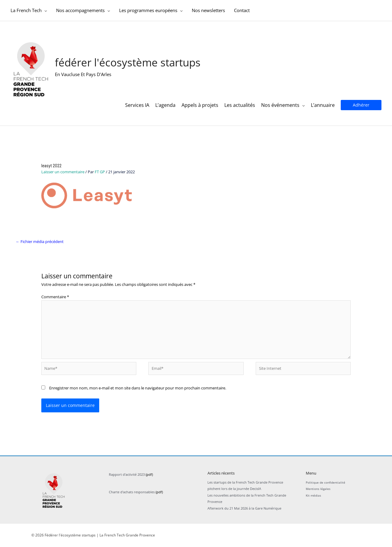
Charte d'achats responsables (132, 492)
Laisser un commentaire (63, 172)
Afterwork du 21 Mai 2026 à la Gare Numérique (244, 509)
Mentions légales (319, 489)
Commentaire (55, 297)
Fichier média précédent (40, 242)
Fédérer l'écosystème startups (128, 64)
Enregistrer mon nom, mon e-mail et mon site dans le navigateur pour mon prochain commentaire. (138, 388)
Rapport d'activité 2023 (127, 475)
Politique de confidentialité (327, 483)
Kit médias (314, 496)
